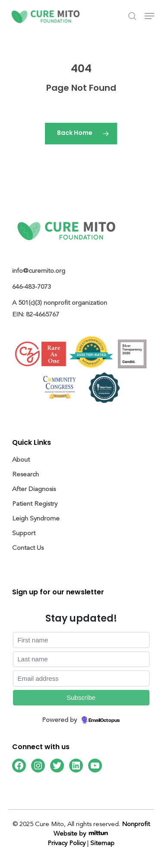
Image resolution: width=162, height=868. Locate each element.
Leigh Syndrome (36, 519)
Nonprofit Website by (102, 829)
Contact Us (28, 548)
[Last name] (81, 659)
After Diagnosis (34, 489)
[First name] (81, 640)
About (21, 460)
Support (24, 533)
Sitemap (102, 843)
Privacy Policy (67, 843)
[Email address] (81, 678)
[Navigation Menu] (149, 16)
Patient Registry (35, 504)
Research (25, 474)
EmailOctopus (104, 721)
